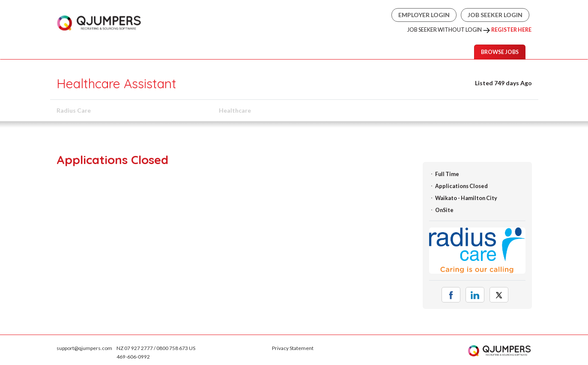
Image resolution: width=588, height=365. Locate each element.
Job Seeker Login (495, 15)
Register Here (511, 30)
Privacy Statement (293, 348)
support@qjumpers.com (84, 348)
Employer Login (424, 15)
